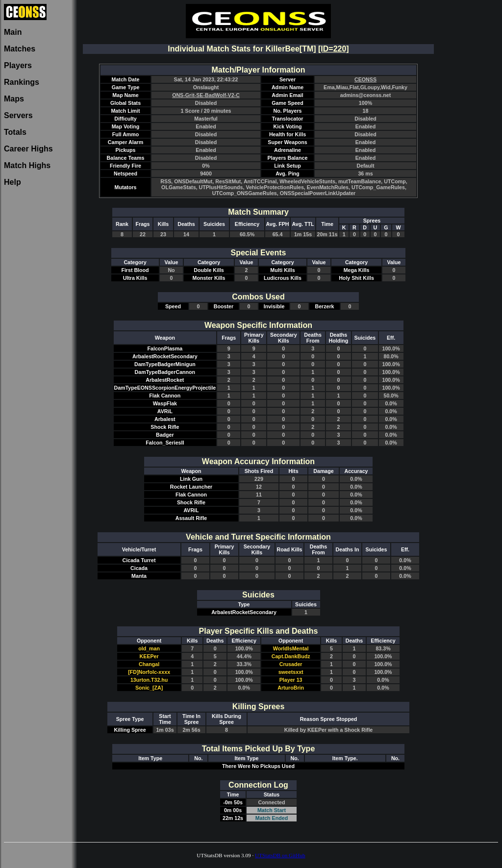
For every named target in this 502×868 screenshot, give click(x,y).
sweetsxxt (291, 672)
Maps (14, 99)
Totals (15, 132)
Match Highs (27, 165)
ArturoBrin (291, 688)
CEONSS (365, 79)
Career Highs (28, 149)
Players (18, 65)
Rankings (22, 82)
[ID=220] (334, 49)
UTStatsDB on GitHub (280, 855)
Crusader (291, 664)
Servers (18, 115)
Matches (20, 49)
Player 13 (291, 680)
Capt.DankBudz (291, 656)
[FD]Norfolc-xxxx (149, 672)
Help (13, 182)
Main (13, 32)
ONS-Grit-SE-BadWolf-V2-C (206, 95)
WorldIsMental (291, 648)
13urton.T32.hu (149, 680)
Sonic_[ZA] (149, 688)
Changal (149, 664)
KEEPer (149, 656)
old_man (149, 648)
